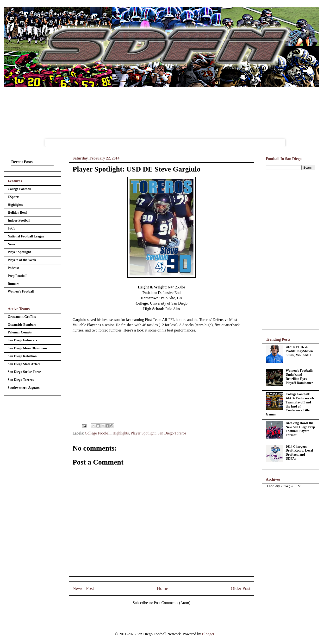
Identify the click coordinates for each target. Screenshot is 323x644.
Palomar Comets (20, 332)
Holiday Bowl (17, 213)
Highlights (121, 433)
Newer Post (83, 588)
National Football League (26, 236)
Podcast (13, 268)
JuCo (12, 228)
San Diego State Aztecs (24, 364)
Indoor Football (19, 220)
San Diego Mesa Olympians (28, 348)
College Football (98, 433)
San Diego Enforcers (22, 340)
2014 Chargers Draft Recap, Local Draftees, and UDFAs (299, 453)
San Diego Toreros (172, 433)
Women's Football (21, 291)
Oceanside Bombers (22, 325)
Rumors (13, 284)
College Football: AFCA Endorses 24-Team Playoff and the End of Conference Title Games (290, 404)
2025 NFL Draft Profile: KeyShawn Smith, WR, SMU (299, 351)
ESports (13, 197)
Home (162, 588)
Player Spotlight (143, 433)
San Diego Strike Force (24, 372)
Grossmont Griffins (22, 317)
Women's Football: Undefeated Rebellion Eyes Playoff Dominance (299, 377)
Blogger (208, 634)
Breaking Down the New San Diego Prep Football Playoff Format (300, 429)
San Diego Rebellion (22, 356)
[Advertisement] (291, 254)
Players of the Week (22, 260)
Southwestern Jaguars (24, 388)
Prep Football (18, 276)
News (12, 244)
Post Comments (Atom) (172, 603)
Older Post (241, 588)
